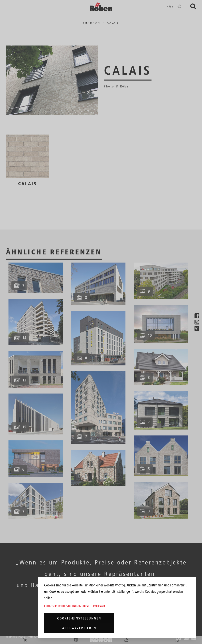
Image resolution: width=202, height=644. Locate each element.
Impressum (99, 606)
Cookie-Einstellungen (79, 618)
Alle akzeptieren (79, 628)
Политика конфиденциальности (66, 606)
